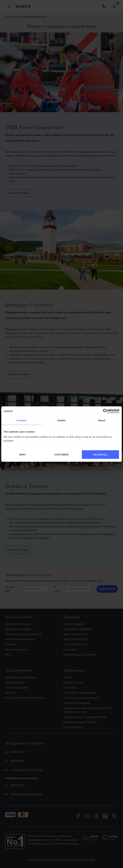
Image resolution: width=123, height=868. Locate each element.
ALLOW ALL (100, 454)
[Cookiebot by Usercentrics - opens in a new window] (105, 411)
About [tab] (102, 420)
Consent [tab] (21, 420)
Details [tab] (61, 420)
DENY (23, 454)
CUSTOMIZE (62, 454)
